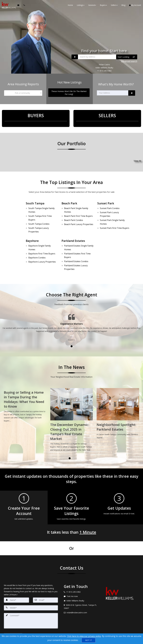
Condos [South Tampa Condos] (39, 220)
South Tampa (35, 203)
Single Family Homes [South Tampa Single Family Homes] (41, 209)
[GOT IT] (89, 640)
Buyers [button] (103, 5)
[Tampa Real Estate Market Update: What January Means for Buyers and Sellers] (25, 395)
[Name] (16, 589)
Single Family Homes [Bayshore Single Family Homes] (40, 241)
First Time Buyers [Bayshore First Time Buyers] (42, 246)
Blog (123, 5)
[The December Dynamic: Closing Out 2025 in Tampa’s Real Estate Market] (118, 409)
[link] (132, 93)
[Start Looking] (127, 57)
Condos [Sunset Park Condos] (110, 208)
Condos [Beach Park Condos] (74, 217)
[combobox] (23, 93)
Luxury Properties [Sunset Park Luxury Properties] (109, 212)
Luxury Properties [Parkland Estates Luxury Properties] (76, 257)
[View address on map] (81, 596)
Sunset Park (106, 203)
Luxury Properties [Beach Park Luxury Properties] (79, 221)
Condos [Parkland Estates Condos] (76, 252)
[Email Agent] (20, 5)
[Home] (9, 5)
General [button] (92, 5)
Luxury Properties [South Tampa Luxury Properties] (39, 225)
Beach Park (69, 203)
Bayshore (32, 235)
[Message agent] (81, 585)
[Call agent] (24, 5)
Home (70, 5)
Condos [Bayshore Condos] (37, 249)
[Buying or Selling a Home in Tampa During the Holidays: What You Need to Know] (71, 395)
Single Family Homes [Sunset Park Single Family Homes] (112, 219)
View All (137, 161)
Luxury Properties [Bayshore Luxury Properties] (42, 253)
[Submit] (13, 625)
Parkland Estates (73, 235)
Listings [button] (81, 5)
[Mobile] (31, 597)
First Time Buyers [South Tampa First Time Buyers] (40, 215)
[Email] (45, 589)
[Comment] (31, 610)
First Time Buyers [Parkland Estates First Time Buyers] (77, 247)
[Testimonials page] (71, 317)
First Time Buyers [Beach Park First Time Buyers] (78, 214)
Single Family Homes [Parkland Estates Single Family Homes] (79, 241)
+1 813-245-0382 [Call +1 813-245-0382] (104, 71)
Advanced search (129, 61)
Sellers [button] (114, 5)
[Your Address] (113, 93)
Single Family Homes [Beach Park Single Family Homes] (76, 209)
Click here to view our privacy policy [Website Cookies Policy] (84, 636)
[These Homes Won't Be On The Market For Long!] (69, 93)
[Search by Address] (104, 57)
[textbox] (23, 93)
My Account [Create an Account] (135, 5)
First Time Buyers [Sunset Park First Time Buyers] (115, 223)
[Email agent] (81, 602)
